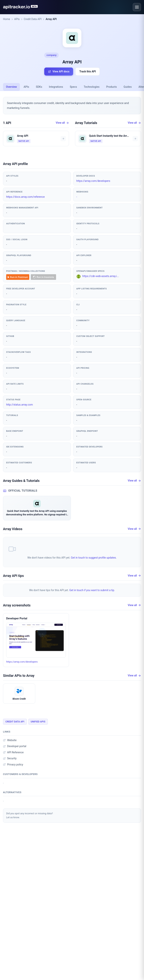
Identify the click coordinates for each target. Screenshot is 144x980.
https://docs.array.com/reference (25, 197)
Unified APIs (38, 722)
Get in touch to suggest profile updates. (94, 558)
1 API (7, 123)
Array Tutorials (86, 123)
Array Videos (13, 529)
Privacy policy (13, 765)
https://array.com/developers (93, 181)
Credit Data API (33, 19)
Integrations (56, 87)
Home (7, 19)
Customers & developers (20, 774)
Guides (128, 87)
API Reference (13, 752)
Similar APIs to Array (19, 676)
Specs (73, 87)
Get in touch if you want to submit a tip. (92, 590)
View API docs (59, 72)
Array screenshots (17, 605)
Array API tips (13, 576)
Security (10, 758)
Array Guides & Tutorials (21, 481)
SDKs (39, 87)
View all (62, 123)
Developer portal (15, 746)
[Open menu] (137, 7)
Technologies (92, 87)
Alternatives (12, 792)
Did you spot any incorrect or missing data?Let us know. (30, 815)
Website (10, 740)
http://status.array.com (19, 405)
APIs (17, 19)
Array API (51, 19)
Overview (11, 87)
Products (111, 87)
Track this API (88, 71)
